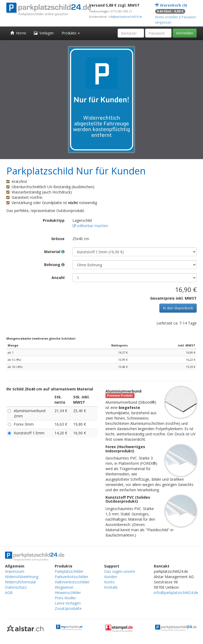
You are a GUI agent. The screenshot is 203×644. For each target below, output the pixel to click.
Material (54, 252)
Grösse (58, 239)
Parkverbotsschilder (71, 577)
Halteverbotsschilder (72, 582)
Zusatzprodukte (68, 608)
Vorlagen (44, 33)
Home (18, 33)
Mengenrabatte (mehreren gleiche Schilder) (41, 338)
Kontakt (111, 587)
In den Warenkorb (178, 308)
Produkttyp (54, 220)
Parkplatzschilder (69, 571)
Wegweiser (64, 587)
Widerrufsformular (21, 582)
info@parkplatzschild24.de (125, 17)
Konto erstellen (167, 17)
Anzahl (58, 278)
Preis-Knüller (65, 598)
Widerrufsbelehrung (22, 577)
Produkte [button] (71, 33)
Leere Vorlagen (68, 603)
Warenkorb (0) (171, 5)
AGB (9, 593)
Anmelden (185, 33)
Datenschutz (16, 587)
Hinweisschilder (68, 593)
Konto (109, 582)
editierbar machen (90, 226)
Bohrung (54, 265)
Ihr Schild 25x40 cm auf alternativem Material (50, 389)
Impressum (15, 571)
